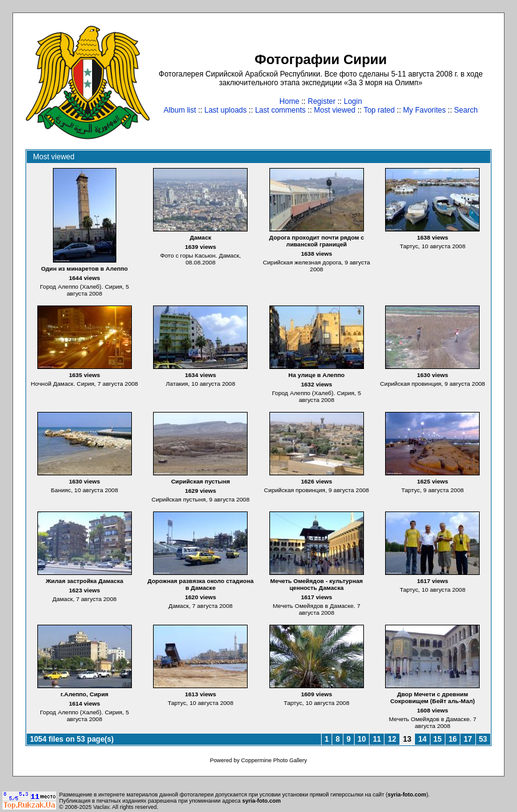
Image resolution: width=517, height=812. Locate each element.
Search (466, 110)
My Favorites (425, 110)
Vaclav (101, 807)
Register (321, 101)
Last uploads (225, 110)
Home (289, 101)
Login (353, 101)
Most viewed (335, 110)
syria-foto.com (407, 795)
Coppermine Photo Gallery (274, 760)
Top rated (379, 110)
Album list (180, 110)
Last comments (280, 110)
